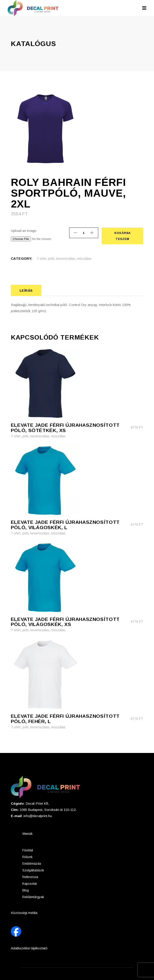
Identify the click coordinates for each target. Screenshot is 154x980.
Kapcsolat (30, 883)
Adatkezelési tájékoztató (29, 948)
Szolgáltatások (33, 870)
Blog (26, 890)
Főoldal (28, 850)
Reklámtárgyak (33, 896)
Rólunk (27, 856)
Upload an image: (24, 231)
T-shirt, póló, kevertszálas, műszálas (64, 259)
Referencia (30, 876)
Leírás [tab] (26, 290)
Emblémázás (32, 863)
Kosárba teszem (122, 236)
